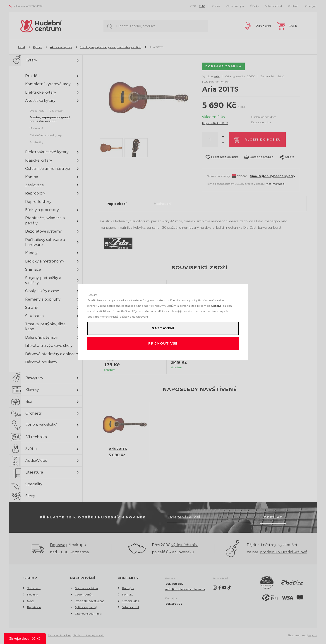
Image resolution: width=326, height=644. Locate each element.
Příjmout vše (163, 345)
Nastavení (163, 327)
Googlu (216, 303)
